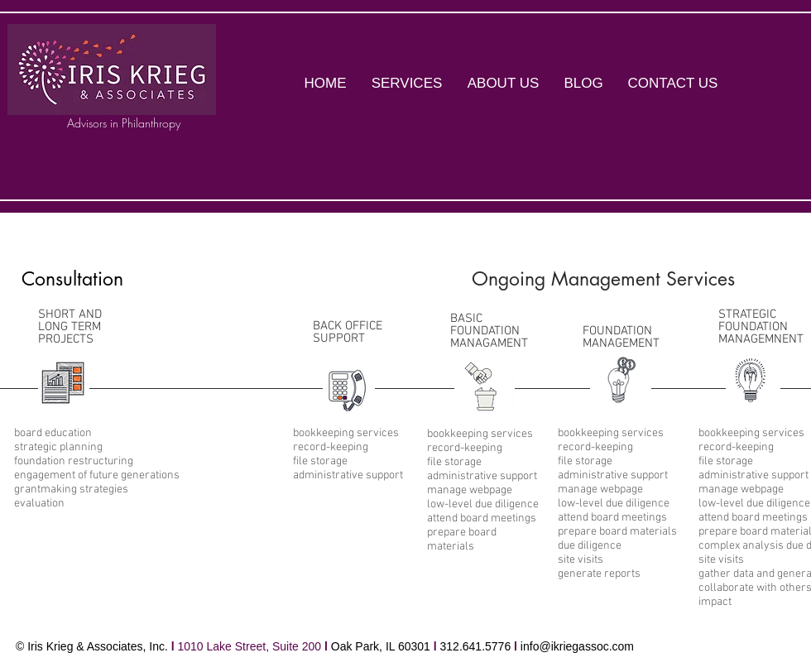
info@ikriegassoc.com (577, 646)
